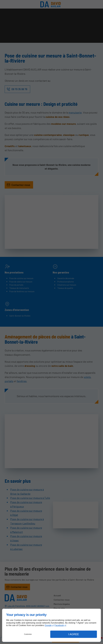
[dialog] (51, 625)
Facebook (59, 625)
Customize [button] (28, 634)
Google (48, 625)
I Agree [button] (74, 634)
